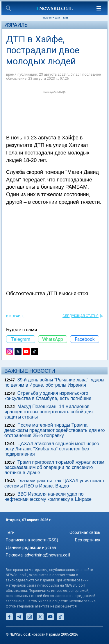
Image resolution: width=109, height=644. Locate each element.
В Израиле (15, 316)
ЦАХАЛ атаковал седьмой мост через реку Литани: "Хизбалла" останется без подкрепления (52, 449)
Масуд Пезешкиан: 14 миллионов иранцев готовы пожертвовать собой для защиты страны (49, 412)
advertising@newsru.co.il (47, 555)
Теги (10, 532)
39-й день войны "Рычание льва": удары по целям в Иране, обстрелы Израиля (54, 382)
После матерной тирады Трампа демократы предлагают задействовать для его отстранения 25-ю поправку (54, 430)
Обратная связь (85, 532)
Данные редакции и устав (31, 547)
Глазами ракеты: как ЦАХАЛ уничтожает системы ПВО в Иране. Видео (54, 483)
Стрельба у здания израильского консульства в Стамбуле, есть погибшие (48, 396)
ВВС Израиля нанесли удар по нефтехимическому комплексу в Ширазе (48, 497)
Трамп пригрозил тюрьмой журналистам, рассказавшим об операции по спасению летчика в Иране (55, 467)
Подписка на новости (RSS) (32, 540)
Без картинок (88, 540)
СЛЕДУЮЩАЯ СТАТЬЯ (81, 316)
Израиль (16, 25)
